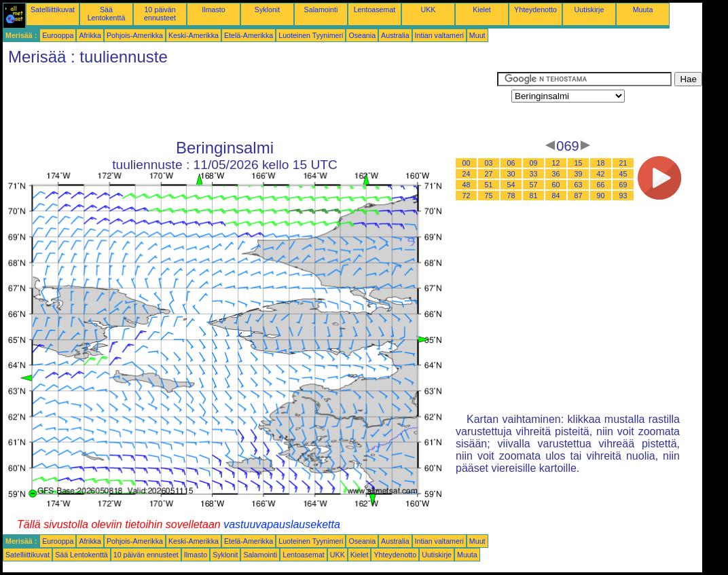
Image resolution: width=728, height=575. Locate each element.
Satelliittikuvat (53, 10)
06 (511, 163)
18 (601, 163)
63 (579, 185)
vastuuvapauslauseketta (282, 524)
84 (556, 196)
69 (623, 185)
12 (556, 163)
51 (489, 185)
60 (556, 185)
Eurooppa (58, 35)
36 (556, 174)
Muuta (643, 10)
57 (534, 185)
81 (534, 196)
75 (489, 196)
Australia (395, 35)
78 (511, 196)
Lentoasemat (375, 10)
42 (601, 174)
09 (534, 163)
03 (489, 163)
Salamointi (321, 10)
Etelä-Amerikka (249, 35)
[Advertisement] (250, 103)
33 (534, 174)
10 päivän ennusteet (160, 14)
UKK (429, 10)
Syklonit (267, 10)
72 (467, 196)
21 (623, 163)
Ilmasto (213, 10)
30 (511, 174)
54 (511, 185)
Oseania (362, 35)
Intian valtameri (439, 35)
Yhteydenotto (535, 10)
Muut (477, 35)
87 (579, 196)
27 (489, 174)
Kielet (482, 10)
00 (467, 163)
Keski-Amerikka (194, 35)
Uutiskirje (589, 10)
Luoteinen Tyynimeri (311, 35)
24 (467, 174)
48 (467, 185)
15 (579, 163)
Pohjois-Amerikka (135, 35)
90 (601, 196)
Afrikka (90, 35)
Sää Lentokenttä (107, 14)
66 (601, 185)
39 (579, 174)
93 (623, 196)
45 (623, 174)
